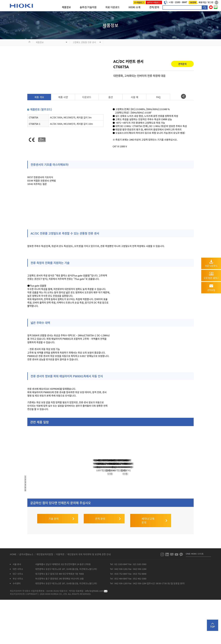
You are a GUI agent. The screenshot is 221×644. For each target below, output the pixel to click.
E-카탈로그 (139, 2)
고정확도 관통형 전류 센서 (84, 42)
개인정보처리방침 (45, 596)
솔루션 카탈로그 (154, 2)
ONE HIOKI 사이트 (195, 596)
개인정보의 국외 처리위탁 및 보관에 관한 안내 (89, 596)
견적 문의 (100, 561)
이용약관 (60, 596)
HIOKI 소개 (134, 7)
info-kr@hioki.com (96, 633)
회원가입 (203, 2)
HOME (13, 596)
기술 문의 (54, 561)
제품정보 (66, 7)
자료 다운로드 (113, 7)
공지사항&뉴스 (27, 596)
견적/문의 (154, 7)
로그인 (211, 2)
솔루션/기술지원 (88, 7)
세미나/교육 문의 (148, 563)
